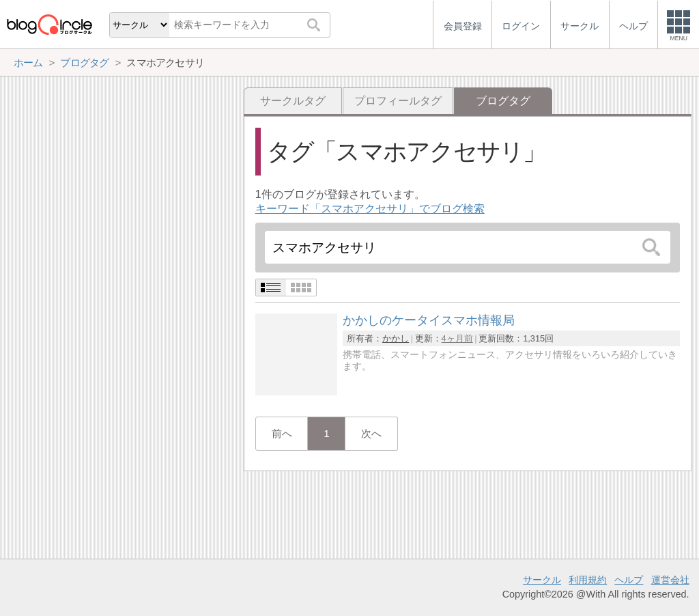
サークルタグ (293, 101)
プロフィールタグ (398, 101)
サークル (542, 580)
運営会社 (670, 580)
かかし (396, 338)
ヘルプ (629, 580)
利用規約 (588, 580)
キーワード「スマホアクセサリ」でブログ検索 (370, 209)
